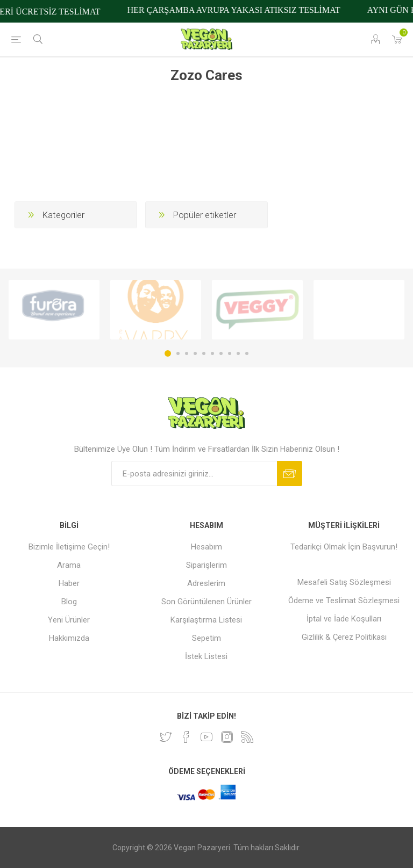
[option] (54, 310)
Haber (69, 583)
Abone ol (290, 473)
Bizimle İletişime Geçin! (69, 547)
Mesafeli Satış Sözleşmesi (344, 582)
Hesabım (206, 547)
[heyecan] (166, 737)
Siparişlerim (206, 565)
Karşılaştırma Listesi (206, 620)
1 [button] (168, 353)
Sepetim (206, 638)
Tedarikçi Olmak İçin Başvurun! (344, 547)
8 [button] (230, 353)
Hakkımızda (69, 638)
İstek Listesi (206, 656)
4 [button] (195, 353)
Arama (69, 565)
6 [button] (212, 353)
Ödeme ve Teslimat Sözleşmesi (344, 601)
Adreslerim (206, 583)
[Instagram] (227, 737)
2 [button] (178, 353)
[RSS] (247, 737)
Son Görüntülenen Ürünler (206, 602)
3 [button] (187, 353)
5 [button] (204, 353)
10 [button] (247, 353)
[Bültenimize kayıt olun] (194, 473)
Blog (69, 602)
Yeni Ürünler (69, 620)
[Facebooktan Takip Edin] (186, 737)
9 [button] (238, 353)
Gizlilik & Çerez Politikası (344, 637)
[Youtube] (206, 737)
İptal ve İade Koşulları (344, 619)
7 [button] (221, 353)
